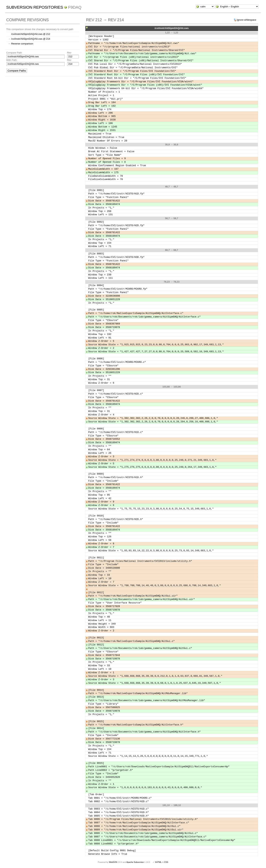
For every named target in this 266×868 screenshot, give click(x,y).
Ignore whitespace (246, 20)
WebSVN (113, 862)
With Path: (12, 60)
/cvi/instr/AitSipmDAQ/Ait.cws (172, 28)
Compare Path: (14, 53)
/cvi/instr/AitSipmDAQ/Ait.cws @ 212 (31, 34)
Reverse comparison (22, 44)
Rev (69, 53)
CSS (166, 862)
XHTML (158, 862)
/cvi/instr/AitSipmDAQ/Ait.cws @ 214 (31, 39)
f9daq (75, 7)
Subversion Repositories (35, 7)
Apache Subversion (135, 862)
